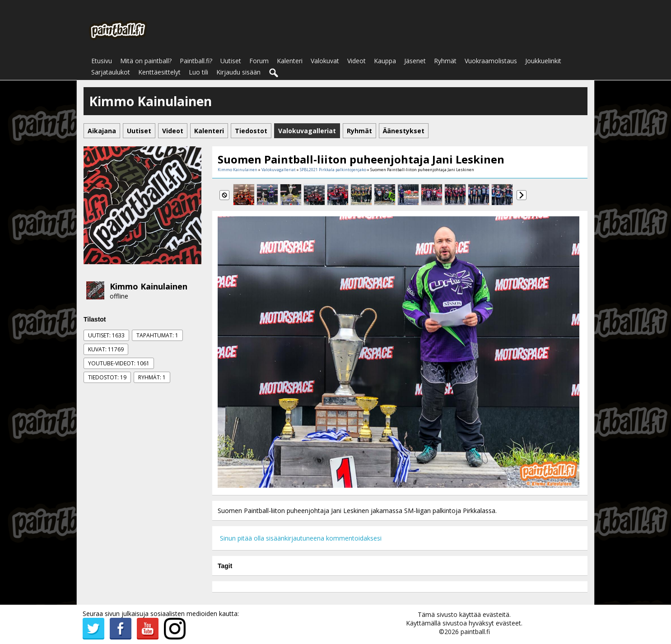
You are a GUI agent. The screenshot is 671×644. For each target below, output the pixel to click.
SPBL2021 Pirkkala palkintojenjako (333, 170)
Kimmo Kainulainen (149, 286)
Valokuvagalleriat (279, 170)
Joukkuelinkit (543, 61)
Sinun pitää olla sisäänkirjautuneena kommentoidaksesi (301, 538)
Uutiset (231, 61)
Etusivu (102, 61)
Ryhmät (445, 61)
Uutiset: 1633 (106, 335)
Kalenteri (290, 61)
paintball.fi (475, 632)
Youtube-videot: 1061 (119, 363)
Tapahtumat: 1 (157, 335)
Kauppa (385, 61)
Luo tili (198, 72)
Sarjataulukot (111, 72)
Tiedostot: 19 (107, 377)
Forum (259, 61)
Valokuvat (325, 61)
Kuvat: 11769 (106, 349)
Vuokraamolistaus (491, 61)
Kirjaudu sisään (238, 72)
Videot (356, 61)
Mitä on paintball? (146, 61)
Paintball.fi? (196, 61)
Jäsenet (415, 61)
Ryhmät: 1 (152, 377)
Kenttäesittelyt (159, 72)
